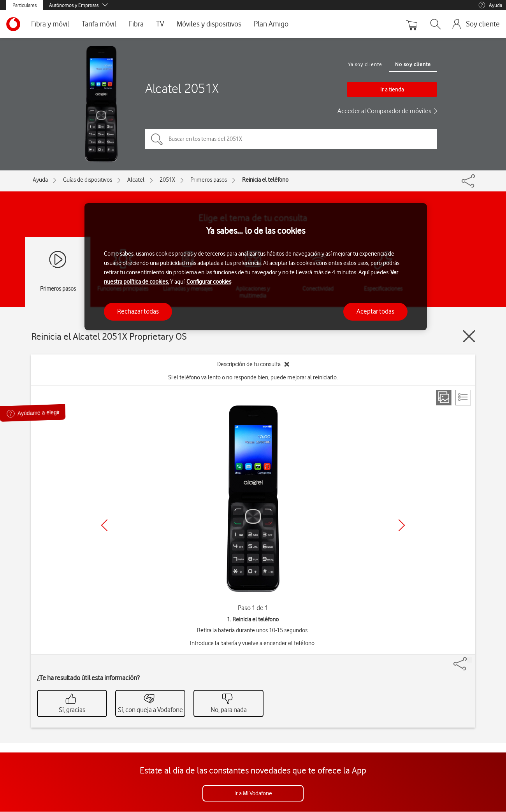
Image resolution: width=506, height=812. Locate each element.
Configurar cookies (209, 282)
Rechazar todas (138, 311)
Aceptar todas (375, 311)
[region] (256, 267)
